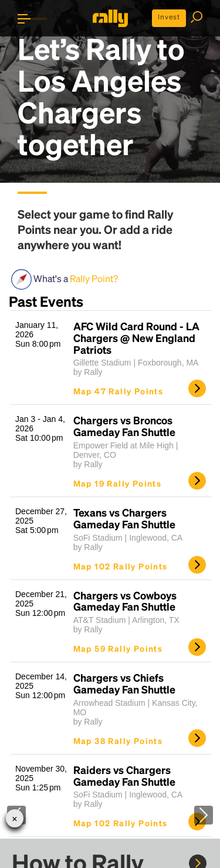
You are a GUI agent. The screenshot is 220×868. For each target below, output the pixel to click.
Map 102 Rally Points (121, 566)
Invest (169, 17)
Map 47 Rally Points (119, 391)
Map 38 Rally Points (118, 740)
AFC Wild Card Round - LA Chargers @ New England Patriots (136, 338)
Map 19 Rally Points (118, 483)
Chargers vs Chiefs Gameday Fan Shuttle (124, 683)
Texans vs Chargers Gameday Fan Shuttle (124, 518)
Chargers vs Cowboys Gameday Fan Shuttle (125, 601)
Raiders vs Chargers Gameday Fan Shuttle (124, 776)
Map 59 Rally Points (118, 648)
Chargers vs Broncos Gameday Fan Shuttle (124, 426)
